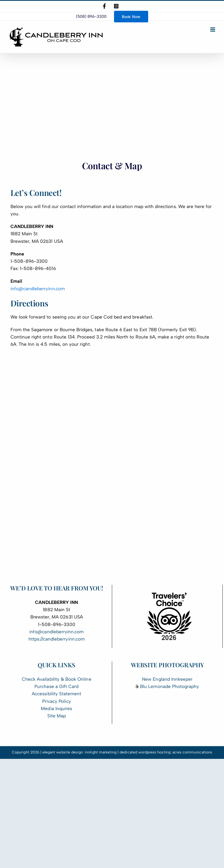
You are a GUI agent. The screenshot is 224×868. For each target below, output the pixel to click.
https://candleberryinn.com (57, 639)
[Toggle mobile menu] (213, 30)
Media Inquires (56, 708)
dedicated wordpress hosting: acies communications (166, 752)
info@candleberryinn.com (38, 289)
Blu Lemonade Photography (170, 686)
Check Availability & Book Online (57, 679)
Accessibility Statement (56, 694)
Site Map (57, 716)
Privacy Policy (57, 701)
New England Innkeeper (167, 679)
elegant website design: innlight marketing (79, 752)
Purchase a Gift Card (56, 686)
